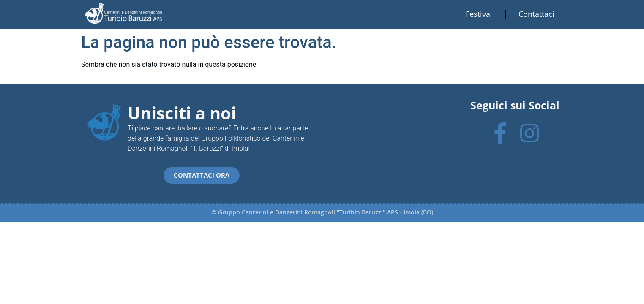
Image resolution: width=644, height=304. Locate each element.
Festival (479, 14)
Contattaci (536, 14)
